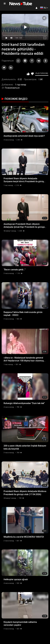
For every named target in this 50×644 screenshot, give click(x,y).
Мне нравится (28, 74)
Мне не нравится (32, 74)
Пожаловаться (11, 88)
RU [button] (43, 8)
